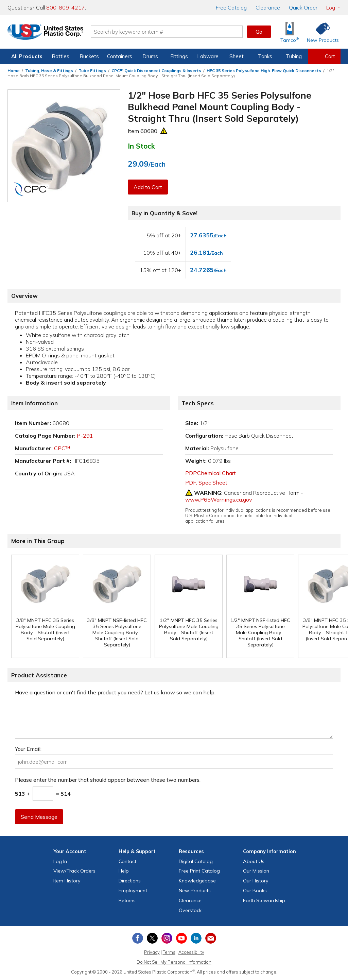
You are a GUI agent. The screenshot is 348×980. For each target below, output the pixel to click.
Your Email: (28, 749)
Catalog (231, 7)
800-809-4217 (66, 7)
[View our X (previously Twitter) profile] (152, 938)
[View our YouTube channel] (181, 938)
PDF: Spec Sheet (206, 483)
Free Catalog (199, 871)
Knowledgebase (197, 881)
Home (14, 71)
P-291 (85, 436)
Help (124, 871)
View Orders (74, 871)
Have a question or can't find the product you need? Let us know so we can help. (115, 692)
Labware (208, 56)
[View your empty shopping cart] (324, 56)
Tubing (294, 56)
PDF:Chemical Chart (211, 473)
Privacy (152, 952)
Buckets (89, 56)
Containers (120, 56)
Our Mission (256, 871)
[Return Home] (48, 33)
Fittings (179, 56)
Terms (169, 952)
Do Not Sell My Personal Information (174, 962)
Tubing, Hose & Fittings (49, 71)
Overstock (190, 910)
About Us (254, 861)
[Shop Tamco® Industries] (290, 32)
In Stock (141, 146)
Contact (127, 861)
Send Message (39, 817)
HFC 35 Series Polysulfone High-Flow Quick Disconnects (264, 71)
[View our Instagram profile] (167, 938)
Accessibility (191, 952)
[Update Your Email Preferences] (211, 938)
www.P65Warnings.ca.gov (219, 500)
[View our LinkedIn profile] (196, 938)
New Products (195, 891)
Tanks (265, 56)
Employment (133, 891)
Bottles (60, 56)
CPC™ (62, 448)
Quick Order (303, 7)
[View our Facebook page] (138, 938)
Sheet (237, 56)
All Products (27, 56)
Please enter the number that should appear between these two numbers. (108, 780)
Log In (333, 7)
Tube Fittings (92, 71)
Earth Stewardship (264, 900)
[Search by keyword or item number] (169, 32)
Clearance (268, 7)
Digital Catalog (196, 861)
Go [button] (259, 32)
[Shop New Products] (320, 32)
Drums (150, 56)
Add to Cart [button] (148, 187)
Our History (256, 881)
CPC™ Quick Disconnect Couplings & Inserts (156, 71)
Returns (127, 900)
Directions (130, 881)
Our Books (255, 891)
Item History (67, 881)
